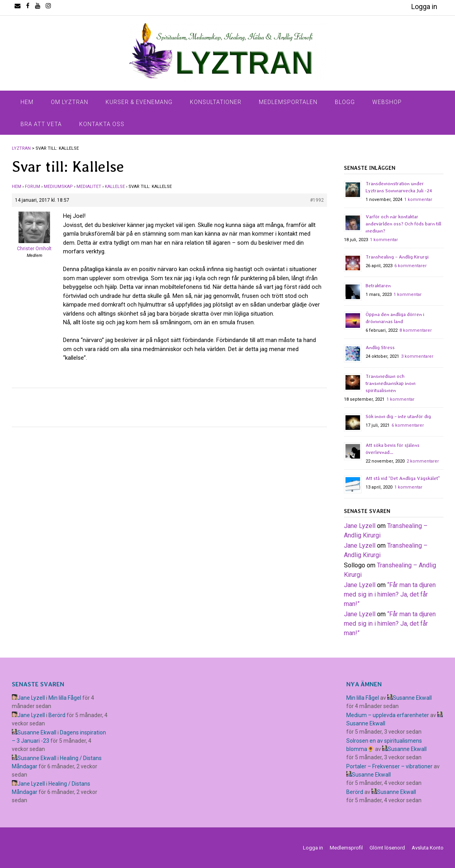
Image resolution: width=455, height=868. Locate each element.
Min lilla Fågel (65, 698)
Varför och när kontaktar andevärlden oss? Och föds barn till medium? (403, 224)
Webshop (387, 102)
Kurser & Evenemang (139, 102)
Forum (32, 187)
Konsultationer (216, 102)
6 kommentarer (410, 266)
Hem (27, 102)
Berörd (57, 715)
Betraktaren (378, 286)
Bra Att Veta (41, 124)
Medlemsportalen (288, 102)
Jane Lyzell (360, 526)
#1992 (317, 200)
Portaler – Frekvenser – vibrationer (389, 766)
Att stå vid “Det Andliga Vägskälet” (403, 478)
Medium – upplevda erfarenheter (388, 715)
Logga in (424, 7)
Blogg (345, 102)
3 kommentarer (417, 356)
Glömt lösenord (387, 848)
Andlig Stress (380, 348)
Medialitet (89, 187)
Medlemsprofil (346, 848)
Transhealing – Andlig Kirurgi (397, 257)
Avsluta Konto (428, 848)
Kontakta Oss (102, 124)
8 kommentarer (416, 330)
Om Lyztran (70, 102)
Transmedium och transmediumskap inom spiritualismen (391, 383)
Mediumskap (58, 187)
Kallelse (115, 187)
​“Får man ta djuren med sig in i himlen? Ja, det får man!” (390, 594)
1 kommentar (418, 200)
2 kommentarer (423, 461)
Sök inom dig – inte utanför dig (398, 416)
